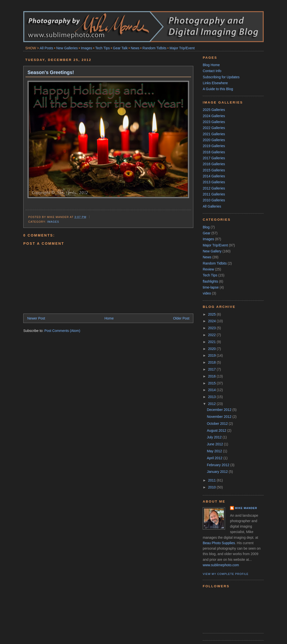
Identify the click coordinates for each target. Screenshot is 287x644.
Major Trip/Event (182, 48)
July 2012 (215, 437)
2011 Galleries (214, 194)
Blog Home (211, 65)
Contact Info (212, 71)
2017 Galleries (214, 158)
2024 (213, 321)
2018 (213, 362)
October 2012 (218, 424)
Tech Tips (102, 48)
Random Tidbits (155, 48)
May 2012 (215, 451)
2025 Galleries (214, 110)
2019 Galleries (214, 146)
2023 (213, 328)
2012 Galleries (214, 188)
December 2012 (220, 410)
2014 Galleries (214, 176)
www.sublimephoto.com (221, 565)
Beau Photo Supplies (219, 543)
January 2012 (218, 472)
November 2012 (220, 417)
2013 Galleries (214, 182)
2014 (213, 390)
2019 (213, 355)
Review (208, 269)
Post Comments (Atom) (62, 331)
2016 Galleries (214, 164)
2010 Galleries (214, 200)
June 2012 (215, 444)
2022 (213, 335)
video (207, 293)
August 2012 (217, 430)
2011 (213, 480)
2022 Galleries (214, 128)
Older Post (181, 318)
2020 (213, 349)
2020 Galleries (214, 140)
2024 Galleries (214, 116)
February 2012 (219, 465)
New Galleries (67, 48)
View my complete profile (226, 574)
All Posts (46, 48)
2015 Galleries (214, 170)
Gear (207, 233)
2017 (213, 369)
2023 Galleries (214, 122)
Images (86, 48)
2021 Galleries (214, 134)
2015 (213, 383)
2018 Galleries (214, 152)
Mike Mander (246, 508)
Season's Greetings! (51, 72)
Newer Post (36, 318)
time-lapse (211, 287)
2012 (213, 404)
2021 (213, 342)
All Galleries (212, 206)
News (135, 48)
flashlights (210, 281)
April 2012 (215, 458)
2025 (213, 314)
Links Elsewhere (215, 83)
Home (109, 318)
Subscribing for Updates (221, 77)
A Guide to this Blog (218, 89)
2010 (213, 487)
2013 (213, 397)
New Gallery (212, 251)
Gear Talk (120, 48)
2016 (213, 376)
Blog (206, 227)
